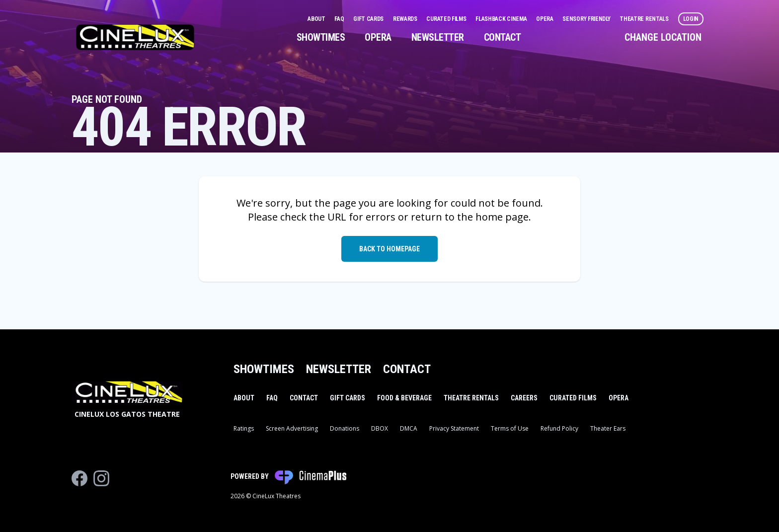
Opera (545, 19)
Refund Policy (559, 428)
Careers (524, 398)
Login (691, 19)
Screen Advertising (292, 428)
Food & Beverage (404, 398)
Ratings (244, 428)
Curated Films (447, 19)
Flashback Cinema (502, 19)
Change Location (663, 37)
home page (502, 217)
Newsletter (438, 37)
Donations (345, 428)
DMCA (409, 428)
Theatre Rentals (645, 19)
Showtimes (321, 37)
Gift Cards (369, 19)
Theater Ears (608, 428)
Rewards (406, 19)
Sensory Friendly (587, 19)
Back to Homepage (389, 249)
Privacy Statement (454, 428)
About (317, 19)
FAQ (340, 19)
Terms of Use (510, 428)
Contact (503, 37)
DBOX (380, 428)
